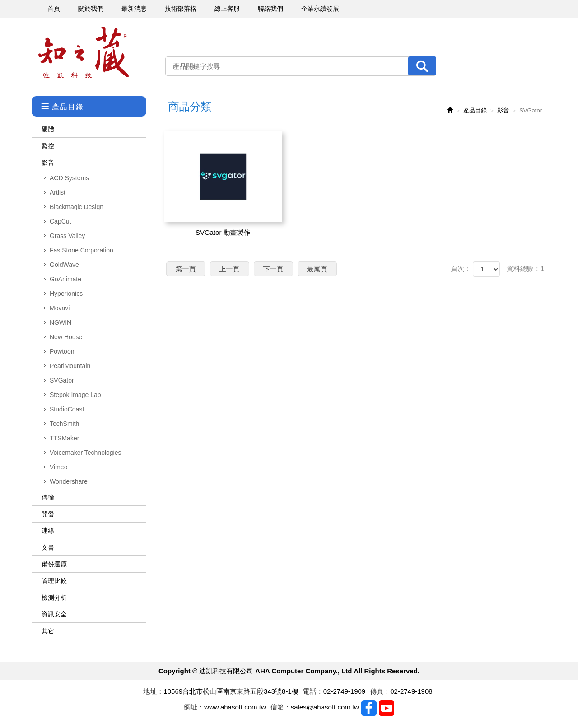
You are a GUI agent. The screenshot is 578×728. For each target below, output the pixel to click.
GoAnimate (65, 279)
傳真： (380, 691)
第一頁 (186, 269)
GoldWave (64, 265)
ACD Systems (69, 178)
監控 (48, 146)
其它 (48, 631)
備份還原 (54, 564)
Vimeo (58, 467)
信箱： (281, 707)
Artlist (58, 192)
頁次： (461, 268)
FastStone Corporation (82, 250)
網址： (194, 707)
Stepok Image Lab (75, 395)
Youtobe (387, 708)
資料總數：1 (525, 268)
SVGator (62, 380)
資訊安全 (54, 614)
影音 (48, 163)
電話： (313, 691)
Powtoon (62, 351)
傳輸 (48, 497)
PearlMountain (70, 366)
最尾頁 (317, 269)
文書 (48, 547)
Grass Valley (67, 236)
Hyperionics (66, 294)
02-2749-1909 (344, 691)
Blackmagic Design (77, 207)
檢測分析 (54, 597)
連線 (48, 531)
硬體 (48, 129)
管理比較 (54, 581)
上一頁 (230, 269)
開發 (48, 514)
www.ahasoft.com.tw (235, 707)
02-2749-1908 (411, 691)
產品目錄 (475, 110)
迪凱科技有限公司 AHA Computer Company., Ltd (84, 53)
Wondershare (69, 481)
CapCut (60, 221)
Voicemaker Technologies (86, 453)
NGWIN (61, 322)
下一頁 (273, 269)
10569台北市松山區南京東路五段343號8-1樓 (231, 691)
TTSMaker (64, 438)
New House (66, 337)
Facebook (369, 708)
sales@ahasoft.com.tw (325, 707)
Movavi (60, 308)
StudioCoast (67, 409)
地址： (153, 691)
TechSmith (64, 424)
